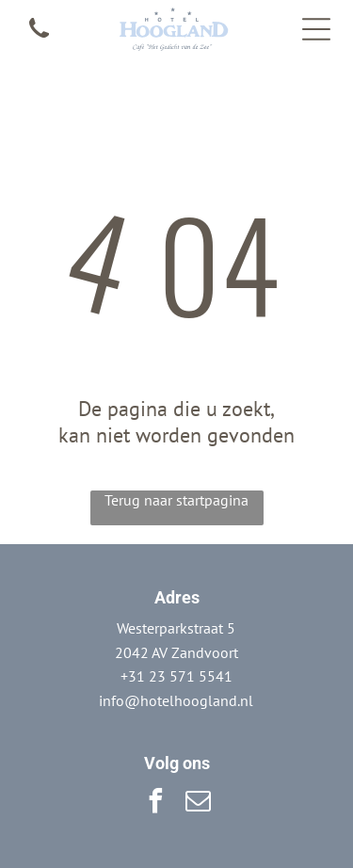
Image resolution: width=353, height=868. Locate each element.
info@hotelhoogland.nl (176, 700)
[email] (198, 804)
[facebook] (155, 804)
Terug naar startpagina (176, 500)
